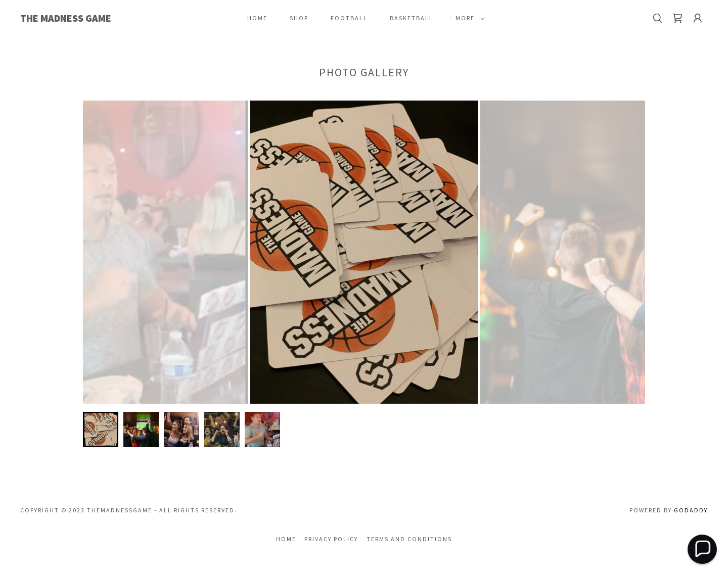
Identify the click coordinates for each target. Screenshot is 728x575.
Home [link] (257, 18)
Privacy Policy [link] (331, 539)
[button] (468, 18)
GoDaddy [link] (691, 510)
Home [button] (286, 539)
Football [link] (349, 18)
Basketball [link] (412, 18)
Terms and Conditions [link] (409, 539)
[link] (115, 19)
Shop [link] (299, 18)
